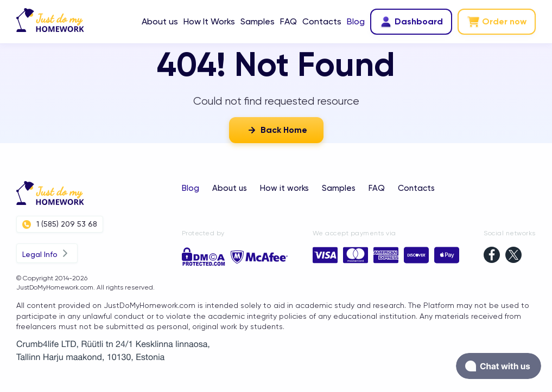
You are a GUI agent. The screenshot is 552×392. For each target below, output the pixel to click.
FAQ (288, 21)
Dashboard (411, 22)
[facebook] (492, 256)
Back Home (276, 130)
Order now (497, 22)
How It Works (209, 21)
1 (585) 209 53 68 (60, 224)
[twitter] (513, 256)
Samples (258, 21)
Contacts (322, 21)
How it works (284, 188)
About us (160, 21)
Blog (356, 21)
